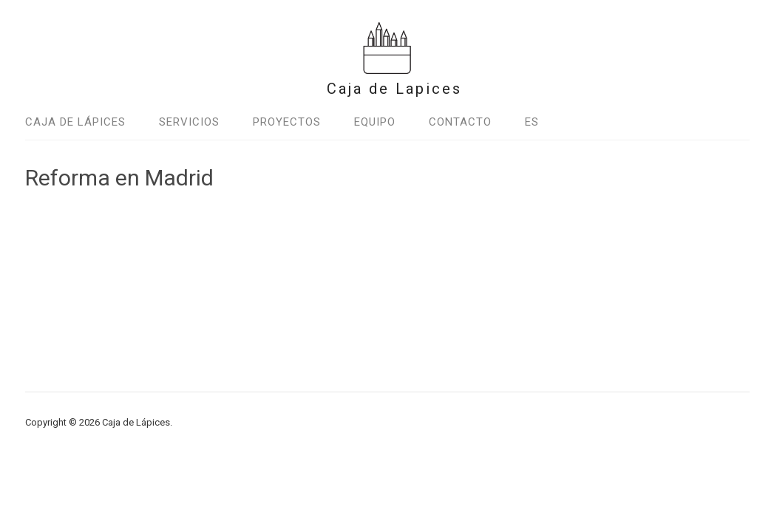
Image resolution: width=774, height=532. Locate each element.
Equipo (375, 122)
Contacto (460, 122)
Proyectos (287, 122)
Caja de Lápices (75, 122)
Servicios (189, 122)
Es (532, 122)
